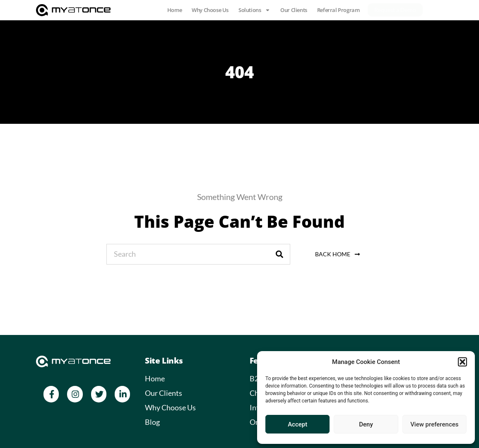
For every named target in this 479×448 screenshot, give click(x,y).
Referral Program (338, 10)
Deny (366, 424)
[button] (462, 362)
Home (175, 10)
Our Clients (294, 10)
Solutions (254, 10)
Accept (297, 424)
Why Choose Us (210, 10)
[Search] (279, 254)
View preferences (434, 424)
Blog (152, 422)
